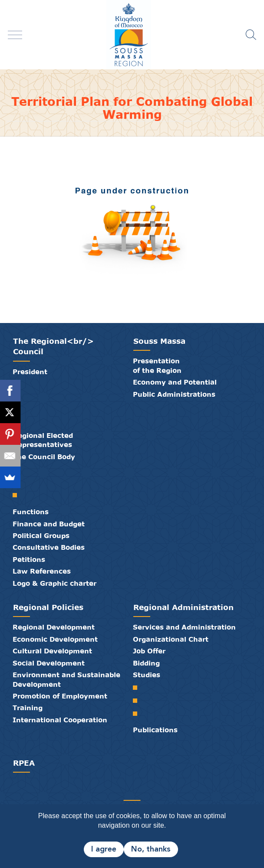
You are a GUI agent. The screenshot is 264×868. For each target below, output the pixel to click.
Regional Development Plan (138, 701)
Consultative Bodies (49, 547)
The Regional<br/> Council (53, 346)
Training (28, 708)
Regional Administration (183, 607)
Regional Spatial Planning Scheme (138, 688)
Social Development (49, 663)
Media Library (127, 791)
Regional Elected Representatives (43, 440)
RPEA (24, 763)
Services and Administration (184, 627)
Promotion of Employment (60, 696)
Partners (106, 791)
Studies (147, 675)
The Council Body (44, 457)
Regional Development (54, 627)
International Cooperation (60, 720)
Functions (31, 512)
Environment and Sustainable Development (66, 679)
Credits (148, 791)
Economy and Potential (175, 382)
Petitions (29, 559)
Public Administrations (174, 394)
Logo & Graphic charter (54, 583)
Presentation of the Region (157, 365)
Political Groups (41, 535)
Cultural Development (52, 651)
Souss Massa (159, 341)
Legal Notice (158, 791)
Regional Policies (48, 607)
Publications (155, 730)
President (30, 372)
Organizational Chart (171, 639)
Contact (137, 791)
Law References (42, 571)
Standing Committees (18, 495)
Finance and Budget (49, 524)
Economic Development (55, 639)
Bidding (146, 663)
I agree (104, 849)
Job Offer (149, 651)
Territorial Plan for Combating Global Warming (138, 714)
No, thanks (151, 849)
